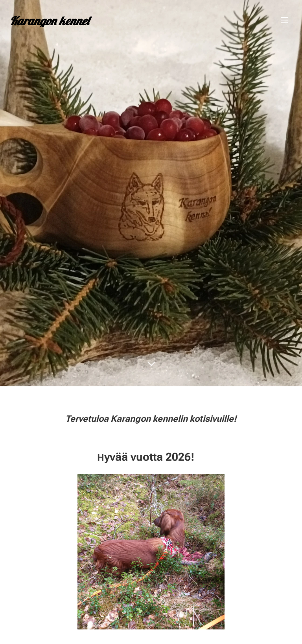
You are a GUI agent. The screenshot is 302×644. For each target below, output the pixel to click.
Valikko (284, 20)
